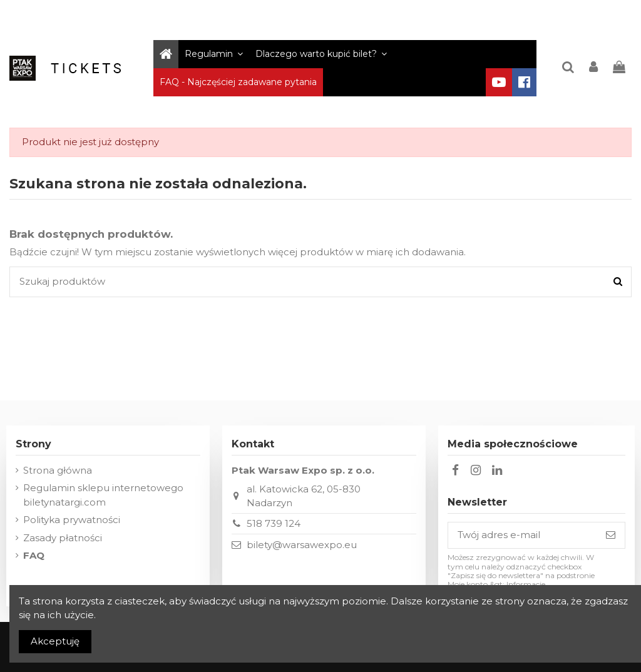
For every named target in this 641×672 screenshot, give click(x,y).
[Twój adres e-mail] (522, 535)
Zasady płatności (63, 538)
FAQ (34, 555)
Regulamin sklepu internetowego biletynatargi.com (103, 495)
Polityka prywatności (72, 520)
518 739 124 (274, 523)
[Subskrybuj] (611, 535)
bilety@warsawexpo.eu (302, 545)
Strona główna (58, 470)
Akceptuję (55, 641)
